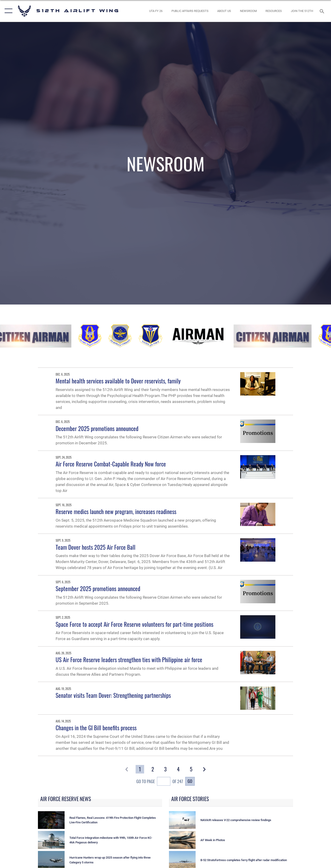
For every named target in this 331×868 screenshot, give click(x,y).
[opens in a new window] (156, 11)
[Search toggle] (323, 11)
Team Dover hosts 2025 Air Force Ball (96, 547)
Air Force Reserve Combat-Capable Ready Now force (111, 464)
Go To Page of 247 (160, 782)
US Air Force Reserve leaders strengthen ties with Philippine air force (129, 660)
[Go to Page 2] (153, 769)
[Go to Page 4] (178, 769)
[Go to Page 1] (140, 769)
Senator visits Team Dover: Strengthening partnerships (113, 695)
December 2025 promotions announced (97, 428)
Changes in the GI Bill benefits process (96, 728)
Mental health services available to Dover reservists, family (118, 381)
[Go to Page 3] (166, 769)
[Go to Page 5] (191, 769)
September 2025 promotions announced (98, 588)
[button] (7, 11)
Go (190, 781)
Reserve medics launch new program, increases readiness (116, 511)
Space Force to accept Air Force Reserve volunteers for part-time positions (134, 624)
